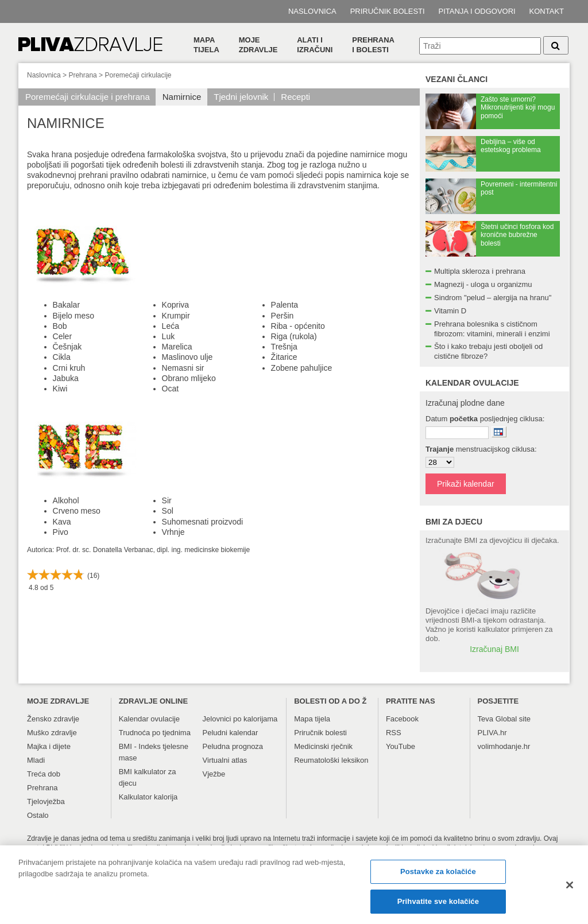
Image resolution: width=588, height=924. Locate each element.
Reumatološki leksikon (331, 760)
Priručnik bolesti (388, 11)
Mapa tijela (206, 45)
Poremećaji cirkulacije (138, 75)
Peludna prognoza (233, 746)
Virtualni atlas (225, 760)
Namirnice (182, 97)
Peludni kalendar (231, 733)
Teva (486, 719)
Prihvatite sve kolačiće (438, 908)
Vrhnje (173, 532)
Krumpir (176, 316)
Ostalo (38, 815)
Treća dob (44, 774)
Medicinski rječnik (323, 746)
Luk (169, 336)
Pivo (61, 532)
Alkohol (66, 500)
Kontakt (547, 11)
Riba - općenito (298, 326)
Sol (168, 511)
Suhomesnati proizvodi (203, 522)
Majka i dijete (49, 746)
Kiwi (60, 389)
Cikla (62, 357)
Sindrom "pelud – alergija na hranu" (493, 298)
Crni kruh (69, 368)
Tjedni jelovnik (241, 97)
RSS (394, 733)
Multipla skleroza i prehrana (480, 271)
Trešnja (284, 347)
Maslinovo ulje (187, 357)
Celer (62, 336)
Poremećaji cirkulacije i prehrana (88, 97)
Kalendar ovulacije (149, 719)
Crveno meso (77, 511)
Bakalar (66, 305)
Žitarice (284, 357)
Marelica (177, 347)
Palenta (285, 305)
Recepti (295, 97)
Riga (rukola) (294, 336)
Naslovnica (312, 11)
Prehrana (82, 75)
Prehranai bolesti (373, 45)
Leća (171, 326)
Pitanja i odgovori (477, 11)
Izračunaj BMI (494, 649)
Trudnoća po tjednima (155, 733)
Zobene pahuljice (302, 368)
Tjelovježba (46, 801)
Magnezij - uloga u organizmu (483, 284)
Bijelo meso (73, 316)
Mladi (36, 760)
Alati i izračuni (315, 45)
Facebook (402, 719)
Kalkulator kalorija (148, 797)
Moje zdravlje (258, 45)
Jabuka (66, 378)
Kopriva (175, 305)
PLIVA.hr (492, 733)
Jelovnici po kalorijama (240, 719)
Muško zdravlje (52, 733)
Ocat (171, 389)
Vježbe (214, 774)
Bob (60, 326)
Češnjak (67, 347)
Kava (62, 522)
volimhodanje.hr (504, 746)
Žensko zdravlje (53, 719)
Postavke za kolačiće (438, 878)
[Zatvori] (570, 892)
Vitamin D (450, 311)
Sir (167, 500)
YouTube (401, 746)
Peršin (283, 316)
